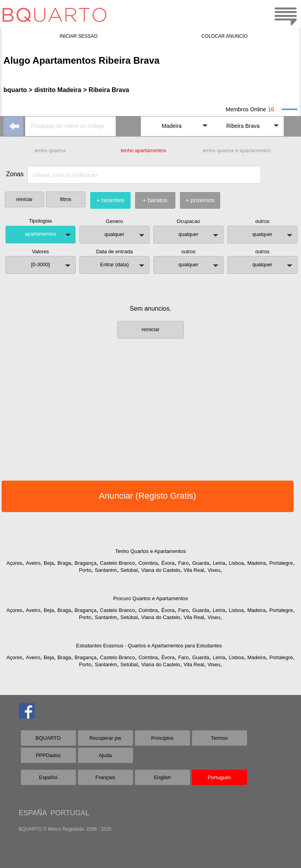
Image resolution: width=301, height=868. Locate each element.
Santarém (106, 570)
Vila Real (194, 570)
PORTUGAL (70, 813)
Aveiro (33, 563)
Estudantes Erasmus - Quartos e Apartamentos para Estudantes (149, 646)
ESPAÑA (33, 813)
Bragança (86, 563)
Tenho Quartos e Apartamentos (151, 551)
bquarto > (18, 90)
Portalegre (281, 563)
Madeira (257, 563)
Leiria (219, 563)
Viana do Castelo (161, 570)
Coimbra (148, 563)
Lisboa (236, 563)
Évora (168, 563)
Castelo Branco (117, 563)
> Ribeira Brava (106, 90)
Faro (184, 563)
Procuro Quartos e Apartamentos (150, 598)
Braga (64, 563)
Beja (49, 563)
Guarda (200, 563)
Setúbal (129, 570)
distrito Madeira (58, 90)
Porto (85, 570)
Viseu (214, 570)
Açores (14, 563)
